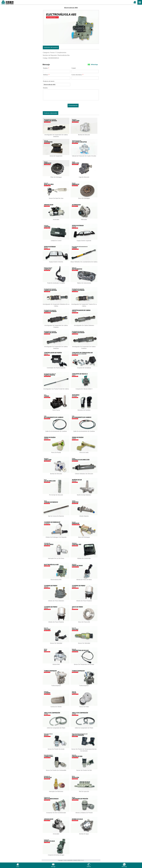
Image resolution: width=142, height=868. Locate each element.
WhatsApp (94, 64)
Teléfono (89, 866)
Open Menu (140, 2)
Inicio (18, 866)
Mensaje (53, 866)
